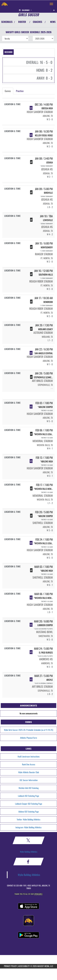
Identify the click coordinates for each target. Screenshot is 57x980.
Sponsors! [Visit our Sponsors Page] (38, 894)
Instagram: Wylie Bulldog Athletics (28, 827)
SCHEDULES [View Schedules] (7, 22)
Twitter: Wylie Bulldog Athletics (28, 819)
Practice (20, 91)
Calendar (25, 10)
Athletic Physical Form (29, 738)
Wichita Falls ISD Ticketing (29, 788)
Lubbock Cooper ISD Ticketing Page (29, 804)
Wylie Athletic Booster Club (29, 772)
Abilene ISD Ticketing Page (29, 812)
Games (8, 91)
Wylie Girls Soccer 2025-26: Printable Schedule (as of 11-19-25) (29, 730)
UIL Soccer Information (29, 780)
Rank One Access (29, 764)
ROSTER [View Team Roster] (22, 22)
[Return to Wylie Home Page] (5, 4)
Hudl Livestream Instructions (29, 756)
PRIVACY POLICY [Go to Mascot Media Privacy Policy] (10, 966)
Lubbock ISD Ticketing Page (28, 796)
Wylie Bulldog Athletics (29, 852)
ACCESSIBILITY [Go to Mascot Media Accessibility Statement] (24, 966)
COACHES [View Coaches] (37, 22)
